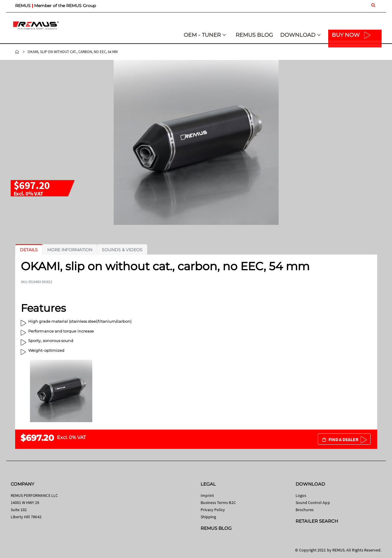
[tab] (29, 250)
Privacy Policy (213, 510)
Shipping (208, 517)
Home (17, 52)
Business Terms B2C (218, 503)
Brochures (305, 510)
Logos (301, 495)
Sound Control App (313, 503)
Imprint (207, 495)
